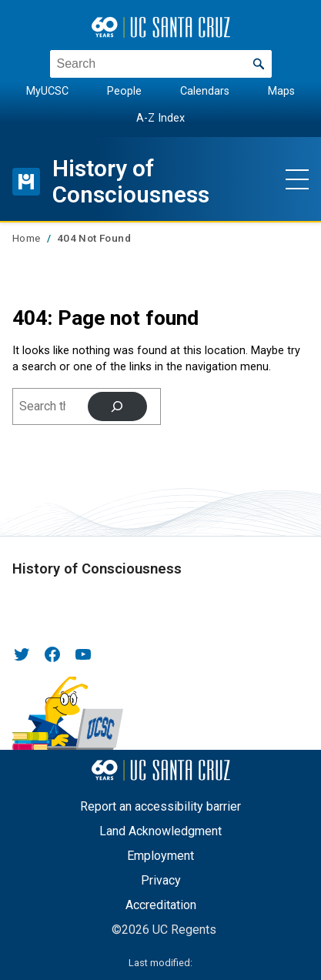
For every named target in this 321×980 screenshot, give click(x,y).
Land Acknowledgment (160, 831)
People (124, 91)
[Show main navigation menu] (297, 178)
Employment (160, 856)
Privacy (161, 880)
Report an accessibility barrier (160, 806)
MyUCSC (47, 91)
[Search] (117, 406)
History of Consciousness (132, 181)
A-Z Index (160, 117)
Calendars (205, 91)
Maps (281, 91)
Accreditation (161, 905)
